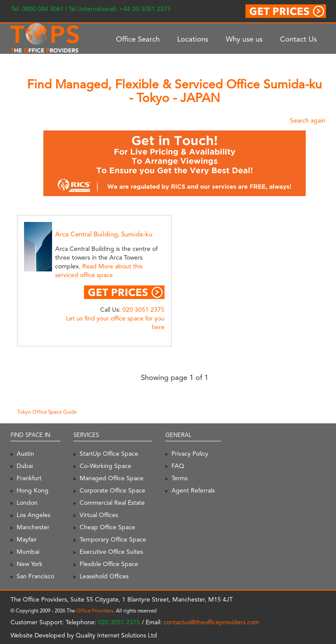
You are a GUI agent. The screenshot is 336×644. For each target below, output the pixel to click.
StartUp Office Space (109, 454)
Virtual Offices (99, 515)
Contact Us (298, 39)
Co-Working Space (105, 466)
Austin (25, 454)
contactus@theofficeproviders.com (211, 622)
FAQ (178, 466)
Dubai (25, 466)
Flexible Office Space (109, 564)
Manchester (33, 527)
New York (30, 564)
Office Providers (95, 611)
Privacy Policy (190, 454)
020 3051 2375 (143, 310)
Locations (193, 39)
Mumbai (28, 552)
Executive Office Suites (111, 552)
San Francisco (35, 576)
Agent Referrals (193, 490)
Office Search (138, 39)
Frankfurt (29, 478)
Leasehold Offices (104, 576)
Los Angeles (33, 515)
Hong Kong (33, 490)
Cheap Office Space (107, 527)
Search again (308, 120)
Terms (180, 478)
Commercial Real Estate (112, 503)
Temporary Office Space (113, 539)
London (27, 503)
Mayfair (27, 539)
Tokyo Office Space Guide (47, 412)
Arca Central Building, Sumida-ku (104, 234)
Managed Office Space (112, 478)
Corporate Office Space (112, 490)
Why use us (244, 39)
